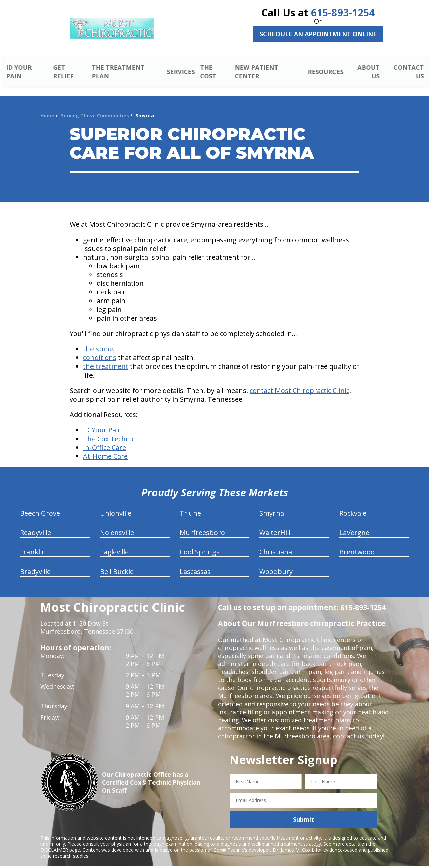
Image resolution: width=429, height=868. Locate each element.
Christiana (276, 544)
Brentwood (357, 544)
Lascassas (195, 564)
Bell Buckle (117, 564)
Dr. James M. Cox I (293, 842)
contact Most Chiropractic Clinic (299, 383)
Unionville (116, 505)
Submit (303, 812)
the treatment (106, 359)
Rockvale (353, 505)
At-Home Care (105, 448)
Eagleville (114, 544)
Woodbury (276, 564)
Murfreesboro (202, 525)
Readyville (36, 525)
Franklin (33, 544)
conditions (100, 350)
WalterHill (275, 525)
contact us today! (358, 728)
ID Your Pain (103, 422)
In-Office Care (105, 440)
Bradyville (35, 564)
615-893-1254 (343, 13)
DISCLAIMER (54, 842)
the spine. (99, 341)
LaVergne (354, 525)
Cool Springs (200, 544)
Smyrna (272, 505)
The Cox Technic (109, 431)
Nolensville (117, 525)
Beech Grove (40, 505)
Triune (190, 505)
